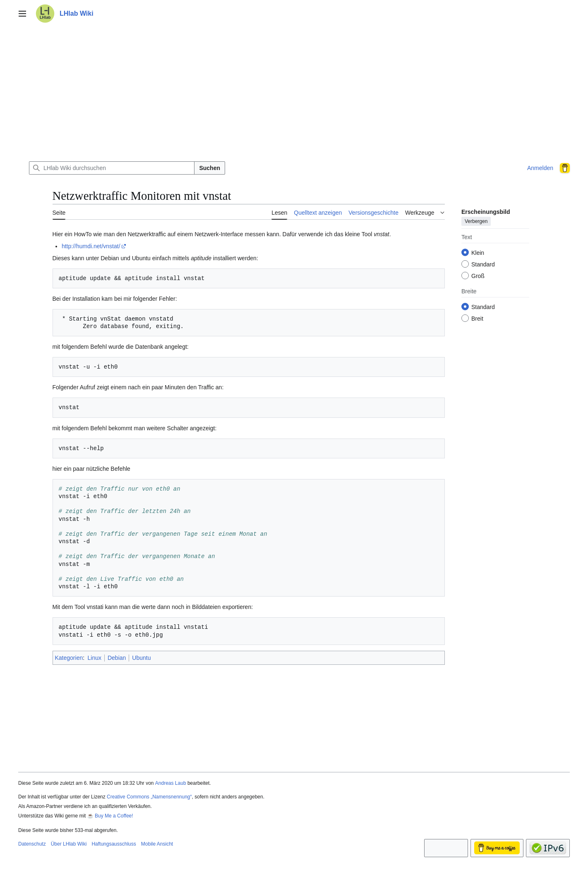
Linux (95, 658)
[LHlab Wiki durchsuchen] (112, 168)
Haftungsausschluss (114, 844)
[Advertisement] (294, 93)
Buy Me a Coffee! (114, 816)
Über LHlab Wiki (69, 844)
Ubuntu (141, 658)
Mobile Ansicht (157, 844)
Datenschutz (32, 844)
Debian (117, 658)
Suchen (210, 168)
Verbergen (476, 221)
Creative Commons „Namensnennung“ (149, 797)
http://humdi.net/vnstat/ (91, 246)
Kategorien (69, 658)
